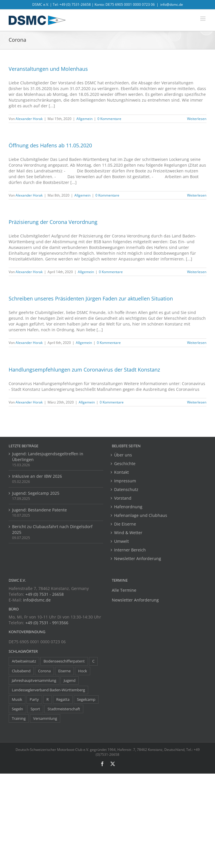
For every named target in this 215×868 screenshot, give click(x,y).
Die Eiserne (125, 524)
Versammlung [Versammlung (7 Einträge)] (45, 718)
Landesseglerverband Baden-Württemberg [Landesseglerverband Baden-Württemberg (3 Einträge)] (48, 690)
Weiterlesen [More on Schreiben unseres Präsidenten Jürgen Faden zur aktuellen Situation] (197, 343)
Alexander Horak (29, 119)
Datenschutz (126, 489)
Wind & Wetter (128, 533)
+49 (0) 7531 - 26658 (45, 594)
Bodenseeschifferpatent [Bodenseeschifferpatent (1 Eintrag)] (64, 661)
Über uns (123, 455)
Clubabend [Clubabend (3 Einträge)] (21, 671)
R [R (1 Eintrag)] (48, 699)
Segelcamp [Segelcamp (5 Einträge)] (86, 699)
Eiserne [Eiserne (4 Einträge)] (64, 671)
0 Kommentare (109, 119)
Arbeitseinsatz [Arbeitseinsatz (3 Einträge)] (24, 661)
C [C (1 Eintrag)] (93, 661)
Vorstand (123, 498)
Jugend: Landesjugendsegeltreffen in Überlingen (48, 457)
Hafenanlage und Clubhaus (141, 515)
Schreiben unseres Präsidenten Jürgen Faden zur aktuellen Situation (91, 298)
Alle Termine (124, 590)
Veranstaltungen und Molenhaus (48, 69)
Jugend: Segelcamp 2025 (36, 493)
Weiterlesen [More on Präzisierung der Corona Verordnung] (197, 272)
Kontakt (121, 472)
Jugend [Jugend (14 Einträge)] (70, 680)
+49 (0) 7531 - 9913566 (47, 623)
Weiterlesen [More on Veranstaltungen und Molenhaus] (197, 119)
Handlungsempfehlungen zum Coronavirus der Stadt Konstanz (84, 370)
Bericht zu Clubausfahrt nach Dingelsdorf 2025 (52, 529)
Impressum (125, 481)
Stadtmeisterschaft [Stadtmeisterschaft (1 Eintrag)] (64, 709)
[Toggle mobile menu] (203, 19)
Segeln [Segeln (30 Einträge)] (17, 709)
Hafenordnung (128, 507)
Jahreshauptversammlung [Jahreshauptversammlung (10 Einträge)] (34, 680)
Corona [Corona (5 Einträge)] (44, 671)
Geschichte (125, 463)
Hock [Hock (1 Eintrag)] (83, 671)
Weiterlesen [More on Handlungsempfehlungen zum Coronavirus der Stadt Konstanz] (197, 402)
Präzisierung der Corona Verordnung (53, 222)
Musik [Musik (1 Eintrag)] (17, 699)
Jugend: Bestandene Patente (39, 510)
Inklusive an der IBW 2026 (37, 476)
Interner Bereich (130, 550)
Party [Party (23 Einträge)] (34, 699)
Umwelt (121, 541)
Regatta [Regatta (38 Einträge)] (63, 699)
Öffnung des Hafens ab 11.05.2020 (50, 145)
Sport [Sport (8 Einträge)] (35, 709)
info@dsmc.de (172, 4)
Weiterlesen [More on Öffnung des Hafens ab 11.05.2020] (197, 195)
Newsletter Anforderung (138, 558)
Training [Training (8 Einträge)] (19, 718)
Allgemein (84, 119)
